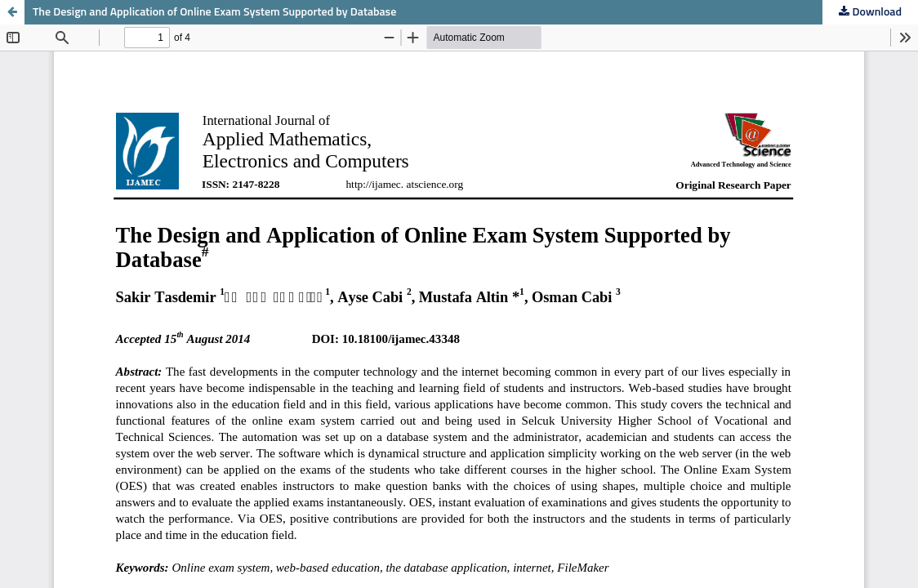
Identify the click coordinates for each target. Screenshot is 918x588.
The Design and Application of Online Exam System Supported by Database (214, 12)
